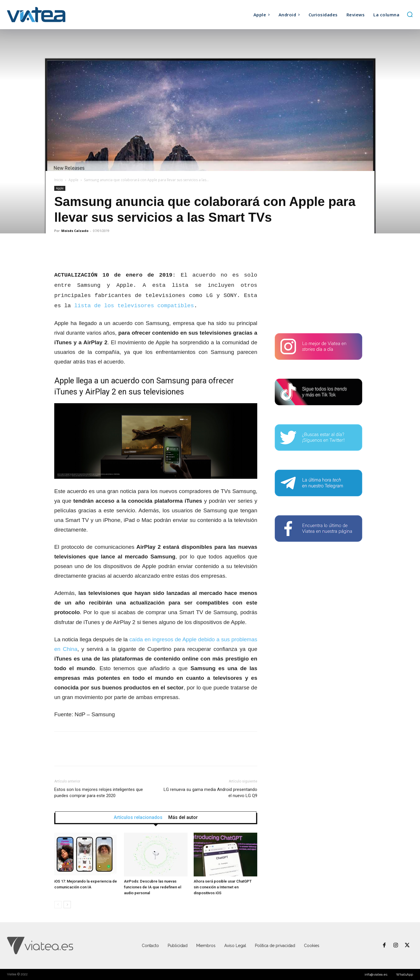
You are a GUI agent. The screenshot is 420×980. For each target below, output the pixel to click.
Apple (73, 180)
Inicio (59, 180)
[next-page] (67, 905)
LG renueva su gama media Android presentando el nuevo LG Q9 (210, 793)
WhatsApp (405, 974)
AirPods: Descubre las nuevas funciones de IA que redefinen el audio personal (153, 887)
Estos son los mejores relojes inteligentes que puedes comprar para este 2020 (99, 793)
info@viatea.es (376, 974)
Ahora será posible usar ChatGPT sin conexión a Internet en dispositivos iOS (223, 887)
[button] (410, 14)
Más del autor (183, 817)
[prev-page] (58, 905)
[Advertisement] (318, 284)
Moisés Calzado (75, 231)
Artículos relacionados (138, 817)
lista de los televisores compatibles (134, 306)
